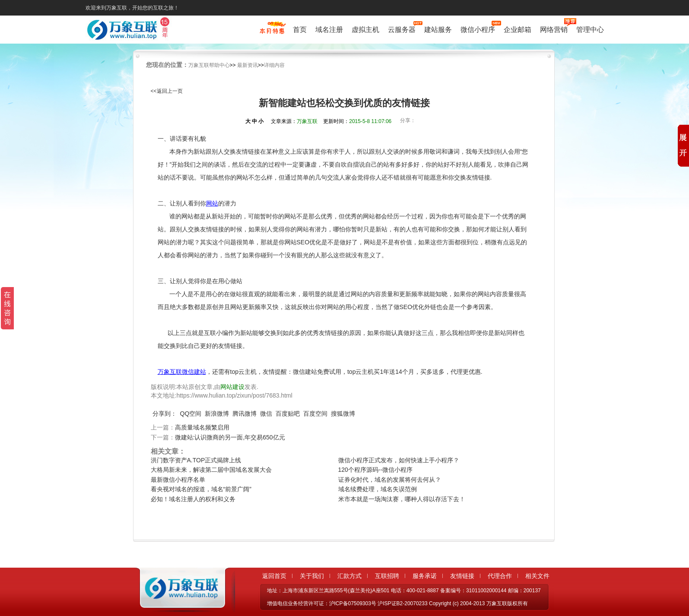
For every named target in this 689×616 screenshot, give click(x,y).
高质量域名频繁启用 (202, 427)
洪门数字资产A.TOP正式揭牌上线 (196, 460)
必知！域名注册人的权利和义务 (193, 499)
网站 (212, 203)
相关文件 (537, 576)
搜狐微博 (343, 414)
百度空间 (315, 414)
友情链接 (462, 576)
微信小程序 (478, 29)
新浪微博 (217, 414)
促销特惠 (272, 32)
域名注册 (329, 30)
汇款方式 (349, 576)
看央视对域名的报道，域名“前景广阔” (201, 489)
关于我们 (312, 576)
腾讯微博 (244, 414)
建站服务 (438, 30)
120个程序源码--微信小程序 (376, 470)
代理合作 (500, 576)
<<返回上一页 (167, 91)
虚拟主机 (365, 30)
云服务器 (402, 29)
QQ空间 (191, 414)
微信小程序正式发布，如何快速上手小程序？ (399, 460)
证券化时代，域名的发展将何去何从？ (390, 480)
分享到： (165, 414)
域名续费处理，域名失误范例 (378, 489)
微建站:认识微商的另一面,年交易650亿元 (230, 437)
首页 (300, 30)
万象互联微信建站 (182, 372)
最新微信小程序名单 (178, 480)
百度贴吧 (288, 414)
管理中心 (590, 30)
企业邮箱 (518, 30)
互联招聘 (387, 576)
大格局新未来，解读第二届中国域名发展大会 (211, 470)
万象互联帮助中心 (209, 65)
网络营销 (554, 29)
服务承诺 (425, 576)
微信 (266, 414)
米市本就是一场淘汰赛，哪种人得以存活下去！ (402, 499)
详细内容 (274, 65)
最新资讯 (248, 65)
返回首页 (274, 576)
